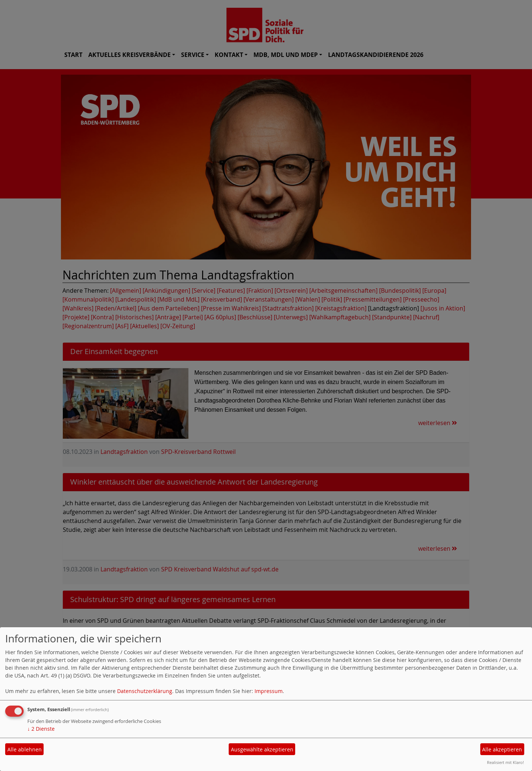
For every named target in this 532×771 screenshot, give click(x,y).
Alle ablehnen (25, 749)
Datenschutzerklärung (145, 691)
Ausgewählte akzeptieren (262, 749)
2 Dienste (41, 729)
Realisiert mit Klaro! (505, 762)
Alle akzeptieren (502, 749)
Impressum (269, 691)
